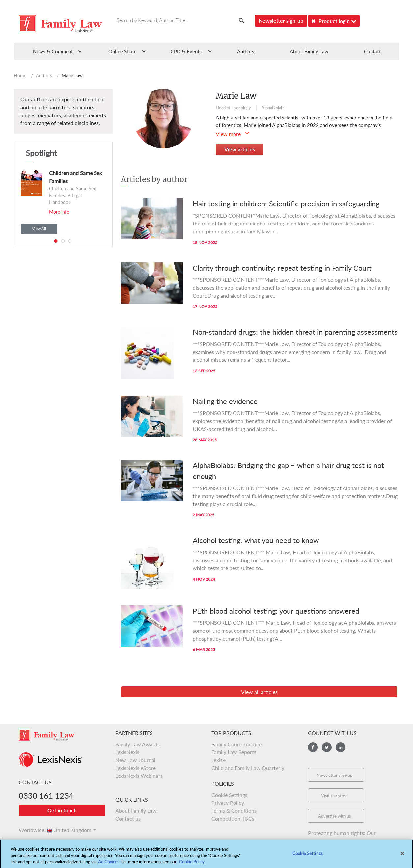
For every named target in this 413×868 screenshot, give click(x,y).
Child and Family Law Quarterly (248, 768)
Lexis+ (219, 760)
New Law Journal (135, 760)
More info (59, 212)
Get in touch (62, 810)
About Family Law (309, 51)
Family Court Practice (236, 744)
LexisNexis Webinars (139, 776)
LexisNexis (127, 752)
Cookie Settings (229, 795)
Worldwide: (29, 830)
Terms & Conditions (234, 811)
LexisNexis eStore (136, 768)
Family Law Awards (138, 744)
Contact (372, 51)
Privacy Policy (228, 803)
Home (20, 76)
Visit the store (334, 796)
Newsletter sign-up (281, 21)
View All (39, 229)
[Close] (402, 857)
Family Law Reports (234, 752)
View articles (240, 149)
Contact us (128, 818)
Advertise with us (335, 816)
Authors (246, 51)
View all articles (259, 692)
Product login (334, 20)
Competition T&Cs (233, 818)
